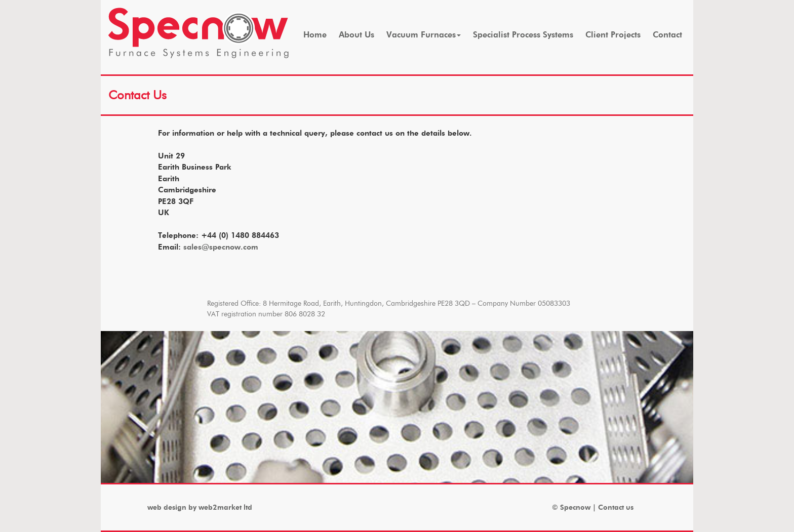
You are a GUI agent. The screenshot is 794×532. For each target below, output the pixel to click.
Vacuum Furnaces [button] (424, 35)
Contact (667, 35)
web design (167, 507)
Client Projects (613, 35)
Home (315, 35)
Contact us (616, 507)
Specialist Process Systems (523, 35)
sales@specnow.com (221, 247)
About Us (356, 35)
